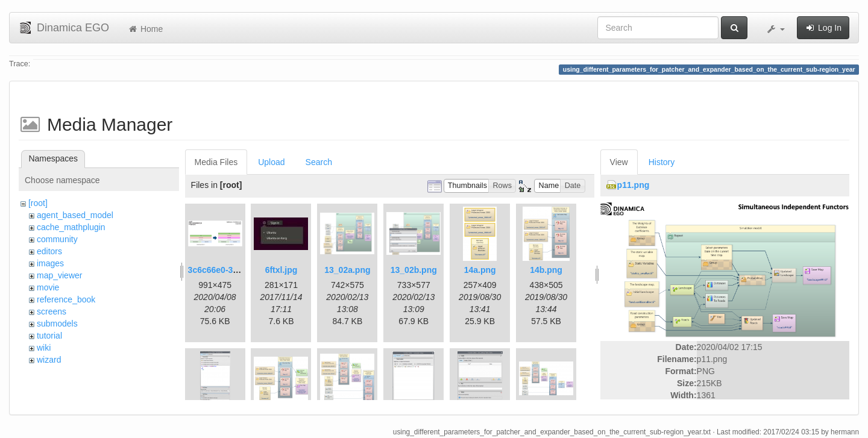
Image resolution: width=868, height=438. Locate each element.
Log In (823, 28)
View (619, 162)
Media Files (216, 162)
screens (52, 311)
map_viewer (59, 275)
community (57, 239)
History (662, 162)
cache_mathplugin (71, 227)
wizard (49, 360)
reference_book (66, 299)
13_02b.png (414, 270)
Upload (271, 162)
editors (49, 251)
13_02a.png (347, 270)
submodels (57, 324)
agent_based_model (75, 215)
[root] (38, 203)
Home (145, 29)
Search (319, 162)
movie (48, 287)
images (50, 263)
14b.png (546, 270)
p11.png (634, 185)
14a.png (480, 270)
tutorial (49, 336)
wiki (44, 348)
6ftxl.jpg (281, 270)
